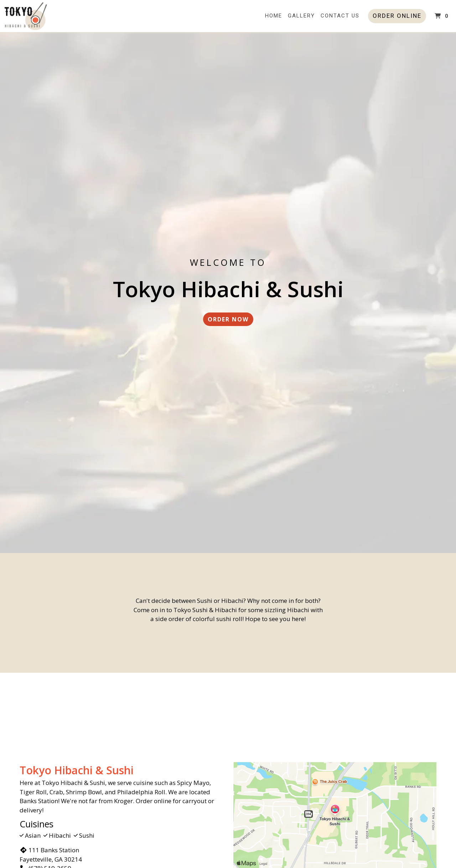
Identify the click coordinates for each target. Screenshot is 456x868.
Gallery (301, 16)
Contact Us (340, 16)
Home (274, 16)
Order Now (228, 319)
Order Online (397, 16)
